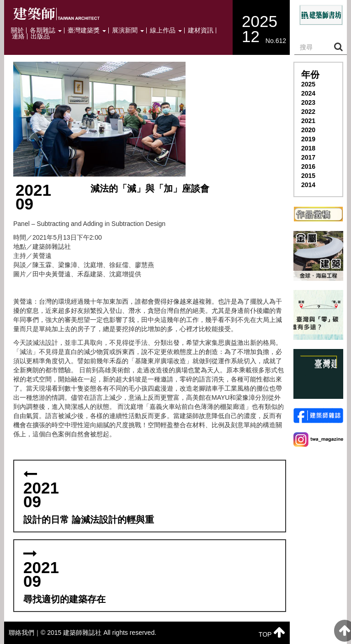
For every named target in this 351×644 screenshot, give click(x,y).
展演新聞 (128, 30)
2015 (308, 176)
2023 (308, 102)
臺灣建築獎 (87, 30)
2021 (308, 121)
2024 (308, 93)
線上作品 (166, 30)
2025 (308, 84)
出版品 (40, 36)
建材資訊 (201, 30)
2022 (308, 112)
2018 (308, 148)
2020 (308, 130)
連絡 (18, 36)
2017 (308, 157)
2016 (308, 166)
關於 (17, 30)
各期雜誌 (46, 30)
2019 (308, 139)
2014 (308, 185)
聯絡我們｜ (25, 633)
